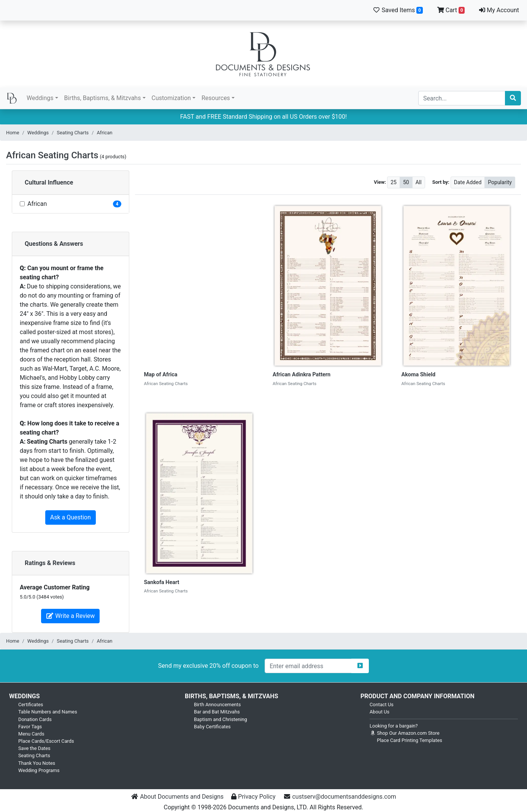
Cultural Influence (49, 182)
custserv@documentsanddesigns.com (344, 797)
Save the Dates (34, 748)
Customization (171, 98)
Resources (216, 98)
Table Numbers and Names (48, 712)
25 (394, 182)
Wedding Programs (39, 770)
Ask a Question (71, 517)
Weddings (40, 98)
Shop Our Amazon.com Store (405, 733)
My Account (499, 10)
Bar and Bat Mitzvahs (217, 712)
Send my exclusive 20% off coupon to (208, 666)
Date (468, 182)
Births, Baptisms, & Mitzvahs (103, 98)
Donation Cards (35, 719)
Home (13, 133)
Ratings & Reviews (50, 563)
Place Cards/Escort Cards (46, 741)
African (105, 133)
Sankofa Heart (162, 582)
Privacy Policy (257, 797)
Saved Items (398, 10)
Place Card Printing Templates (410, 740)
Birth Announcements (217, 705)
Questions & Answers (54, 244)
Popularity (500, 182)
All (419, 182)
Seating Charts (73, 133)
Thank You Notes (37, 763)
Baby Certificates (212, 727)
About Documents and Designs (182, 797)
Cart (451, 10)
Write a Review (70, 616)
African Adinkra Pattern (302, 375)
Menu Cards (31, 734)
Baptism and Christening (221, 719)
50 (406, 182)
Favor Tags (30, 727)
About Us (379, 712)
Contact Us (382, 705)
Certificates (31, 705)
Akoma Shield (419, 375)
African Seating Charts (52, 155)
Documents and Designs (263, 54)
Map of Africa (161, 375)
